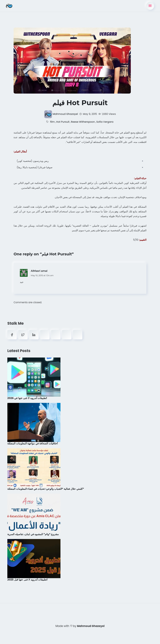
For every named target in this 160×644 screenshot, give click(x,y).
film (52, 122)
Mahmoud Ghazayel (65, 114)
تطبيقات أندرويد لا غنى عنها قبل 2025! (27, 579)
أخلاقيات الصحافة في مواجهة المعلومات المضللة (32, 443)
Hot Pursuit (63, 122)
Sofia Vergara (105, 122)
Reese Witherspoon (83, 122)
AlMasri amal (39, 271)
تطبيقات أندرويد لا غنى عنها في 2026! (27, 398)
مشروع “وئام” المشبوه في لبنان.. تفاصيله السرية (33, 534)
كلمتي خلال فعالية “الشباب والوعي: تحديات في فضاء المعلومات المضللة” (46, 489)
